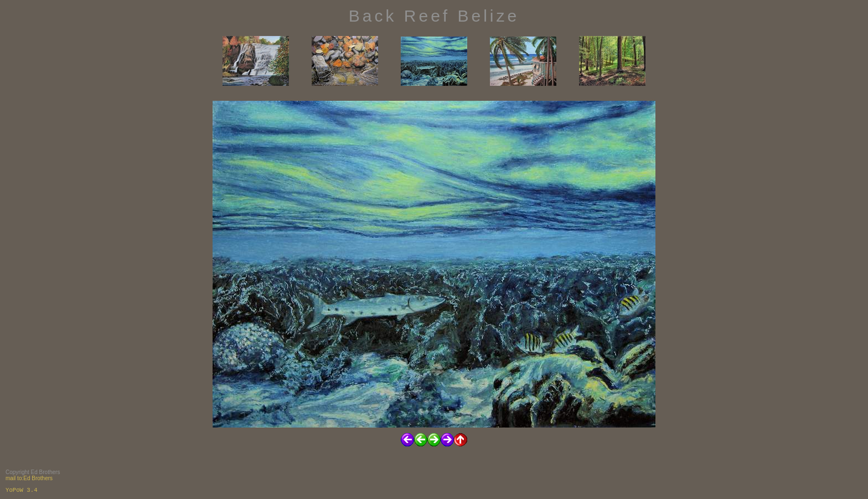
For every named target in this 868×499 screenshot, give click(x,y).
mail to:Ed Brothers (29, 478)
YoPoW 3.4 (22, 490)
